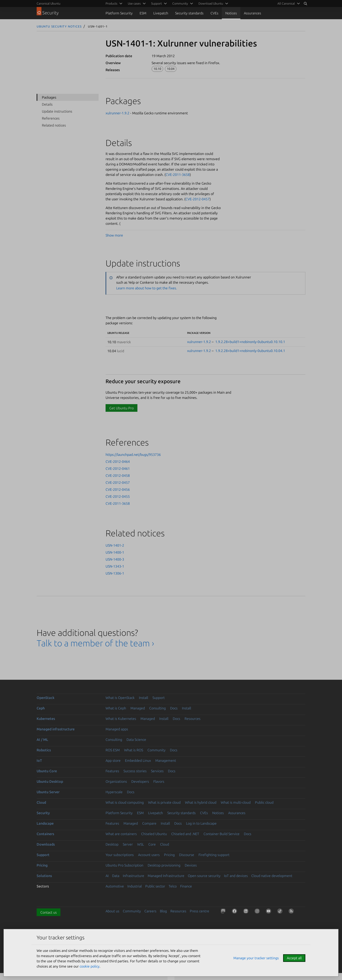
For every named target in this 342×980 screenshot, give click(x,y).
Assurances (252, 13)
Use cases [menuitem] (134, 3)
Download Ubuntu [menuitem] (211, 3)
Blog (163, 911)
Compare (149, 823)
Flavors (159, 781)
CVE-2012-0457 (198, 199)
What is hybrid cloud (201, 802)
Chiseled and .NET (185, 834)
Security (43, 813)
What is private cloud (164, 802)
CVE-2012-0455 (118, 496)
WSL (141, 844)
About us (112, 911)
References (51, 118)
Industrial (135, 886)
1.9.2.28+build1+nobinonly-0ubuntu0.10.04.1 (250, 351)
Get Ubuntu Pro (121, 408)
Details (47, 104)
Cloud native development (272, 876)
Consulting (157, 708)
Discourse (187, 855)
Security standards (189, 13)
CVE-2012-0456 (118, 489)
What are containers (121, 834)
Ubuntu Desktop (50, 781)
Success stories (135, 771)
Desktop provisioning (164, 865)
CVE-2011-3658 (178, 175)
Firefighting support (214, 855)
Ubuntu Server (48, 792)
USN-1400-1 (115, 552)
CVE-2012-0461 (118, 469)
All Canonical (286, 3)
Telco (173, 886)
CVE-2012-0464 (118, 462)
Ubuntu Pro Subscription (124, 865)
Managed (138, 708)
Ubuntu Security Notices (59, 26)
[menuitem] (288, 3)
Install (144, 698)
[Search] (305, 3)
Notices (231, 13)
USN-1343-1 (115, 566)
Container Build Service (221, 834)
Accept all (294, 958)
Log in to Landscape (201, 823)
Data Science (136, 740)
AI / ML (42, 740)
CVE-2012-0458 (118, 475)
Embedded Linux (138, 760)
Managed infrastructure (56, 729)
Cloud (41, 802)
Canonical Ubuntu (49, 3)
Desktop (112, 844)
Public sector (155, 886)
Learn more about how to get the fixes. (147, 288)
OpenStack (46, 698)
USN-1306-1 (115, 573)
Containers (45, 834)
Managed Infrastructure (166, 876)
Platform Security (119, 13)
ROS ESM (113, 750)
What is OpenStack (120, 698)
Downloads (46, 844)
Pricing (169, 855)
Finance (186, 886)
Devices (191, 865)
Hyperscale (114, 792)
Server (128, 844)
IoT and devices (236, 876)
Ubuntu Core (47, 771)
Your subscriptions (120, 855)
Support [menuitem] (156, 3)
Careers (150, 911)
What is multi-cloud (236, 802)
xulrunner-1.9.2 (117, 113)
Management (166, 760)
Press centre (199, 911)
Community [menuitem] (180, 3)
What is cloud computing (125, 802)
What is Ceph (116, 708)
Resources (192, 719)
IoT (39, 760)
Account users (149, 855)
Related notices (54, 125)
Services (157, 771)
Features (112, 771)
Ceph (41, 708)
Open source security (204, 876)
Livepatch (161, 13)
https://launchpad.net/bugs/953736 (133, 455)
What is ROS (134, 750)
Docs (174, 708)
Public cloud (264, 802)
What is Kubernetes (121, 719)
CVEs (214, 13)
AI (107, 876)
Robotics (44, 750)
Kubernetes (46, 719)
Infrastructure (133, 876)
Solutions (44, 876)
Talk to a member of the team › (95, 643)
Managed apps (117, 729)
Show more (114, 235)
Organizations (116, 781)
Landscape (45, 823)
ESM (143, 13)
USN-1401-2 (115, 545)
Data (116, 876)
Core (152, 844)
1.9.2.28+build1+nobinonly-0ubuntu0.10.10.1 (250, 342)
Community (156, 750)
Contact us (49, 912)
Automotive (115, 886)
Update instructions (57, 111)
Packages (49, 97)
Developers (140, 781)
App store (113, 760)
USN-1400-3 (115, 559)
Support (159, 698)
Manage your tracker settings (256, 958)
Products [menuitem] (111, 3)
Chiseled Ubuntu (154, 834)
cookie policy (90, 966)
